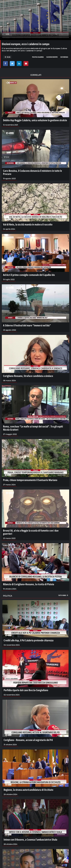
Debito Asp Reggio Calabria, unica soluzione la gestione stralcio (35, 120)
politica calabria (38, 57)
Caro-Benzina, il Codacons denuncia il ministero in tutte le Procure (32, 172)
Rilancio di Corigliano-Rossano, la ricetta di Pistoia (29, 584)
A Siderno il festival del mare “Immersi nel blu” (27, 325)
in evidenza (64, 57)
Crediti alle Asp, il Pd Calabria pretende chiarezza (29, 640)
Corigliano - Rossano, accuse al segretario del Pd (28, 740)
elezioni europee (52, 57)
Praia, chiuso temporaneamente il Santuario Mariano (30, 480)
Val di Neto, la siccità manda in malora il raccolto (28, 224)
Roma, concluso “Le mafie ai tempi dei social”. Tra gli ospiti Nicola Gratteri (33, 428)
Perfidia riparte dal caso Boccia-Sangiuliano (26, 690)
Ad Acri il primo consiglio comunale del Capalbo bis (29, 275)
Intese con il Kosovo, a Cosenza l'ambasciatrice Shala (30, 839)
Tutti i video (63, 595)
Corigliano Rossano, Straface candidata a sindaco (28, 376)
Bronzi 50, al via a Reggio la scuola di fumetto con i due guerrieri (31, 532)
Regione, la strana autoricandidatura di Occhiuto (28, 790)
